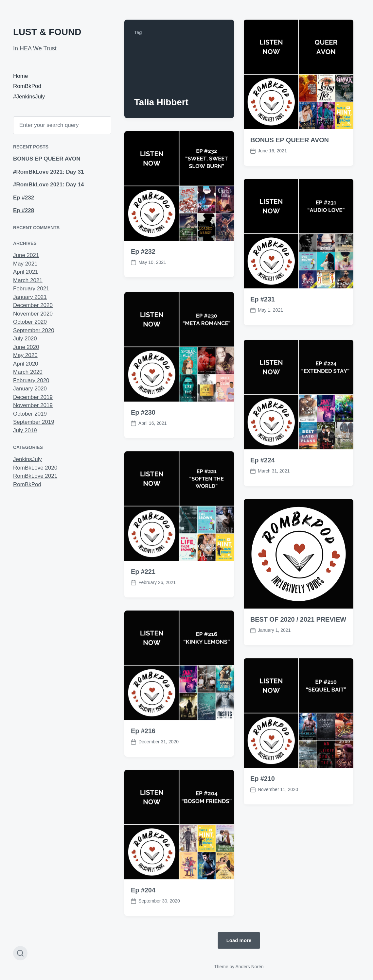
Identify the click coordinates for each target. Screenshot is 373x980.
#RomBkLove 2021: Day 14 (48, 185)
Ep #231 (263, 299)
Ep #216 (143, 757)
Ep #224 (263, 486)
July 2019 (25, 430)
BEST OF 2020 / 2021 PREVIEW (298, 645)
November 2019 (33, 405)
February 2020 (31, 380)
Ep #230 (143, 438)
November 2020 (33, 314)
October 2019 (30, 414)
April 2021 (26, 272)
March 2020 (28, 372)
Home (20, 76)
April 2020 (26, 364)
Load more (239, 940)
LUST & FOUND (47, 32)
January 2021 (30, 297)
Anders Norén (249, 967)
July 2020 (25, 339)
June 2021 (26, 255)
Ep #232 (24, 198)
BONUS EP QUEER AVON (47, 159)
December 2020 (33, 305)
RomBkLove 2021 (35, 476)
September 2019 (34, 422)
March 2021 (28, 280)
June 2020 (26, 347)
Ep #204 (143, 916)
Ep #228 (24, 210)
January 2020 (30, 389)
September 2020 (34, 330)
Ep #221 (143, 597)
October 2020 (30, 322)
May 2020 (25, 355)
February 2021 (31, 289)
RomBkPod (27, 86)
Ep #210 (263, 804)
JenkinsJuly (27, 459)
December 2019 (33, 397)
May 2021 (25, 264)
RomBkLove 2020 (35, 468)
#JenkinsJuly (29, 97)
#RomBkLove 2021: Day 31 (48, 172)
